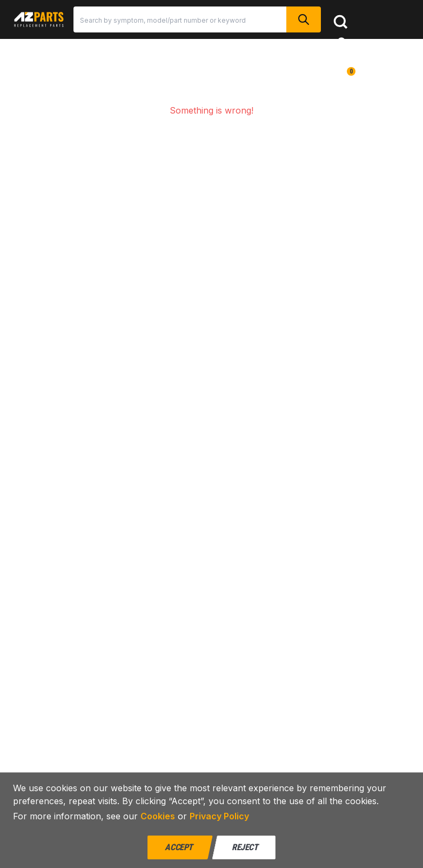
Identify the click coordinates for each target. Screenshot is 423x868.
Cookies (158, 816)
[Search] (180, 19)
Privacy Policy (219, 816)
